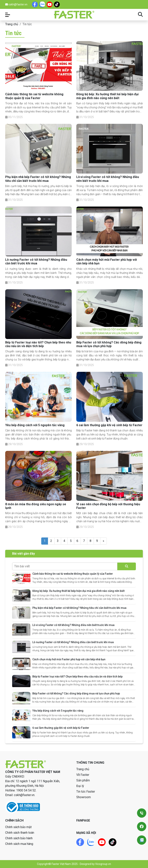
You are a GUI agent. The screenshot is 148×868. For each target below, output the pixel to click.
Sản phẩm (83, 780)
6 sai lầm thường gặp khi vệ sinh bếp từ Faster (109, 425)
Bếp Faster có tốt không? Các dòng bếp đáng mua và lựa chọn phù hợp (109, 344)
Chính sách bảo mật (18, 827)
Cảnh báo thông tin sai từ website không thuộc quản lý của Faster (34, 96)
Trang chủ (12, 24)
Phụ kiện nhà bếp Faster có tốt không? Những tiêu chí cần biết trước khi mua (38, 179)
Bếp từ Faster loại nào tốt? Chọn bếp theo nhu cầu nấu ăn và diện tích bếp (38, 344)
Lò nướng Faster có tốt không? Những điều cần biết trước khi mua (36, 261)
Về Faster (83, 775)
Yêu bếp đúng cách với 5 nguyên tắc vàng (35, 425)
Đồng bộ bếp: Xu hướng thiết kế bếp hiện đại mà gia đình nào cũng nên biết (107, 96)
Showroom (84, 797)
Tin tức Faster (86, 792)
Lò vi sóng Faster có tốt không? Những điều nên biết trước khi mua (108, 179)
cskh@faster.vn (16, 4)
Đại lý (80, 786)
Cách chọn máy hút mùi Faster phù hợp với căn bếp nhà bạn (69, 659)
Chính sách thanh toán (20, 833)
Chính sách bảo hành (19, 838)
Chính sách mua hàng (19, 844)
